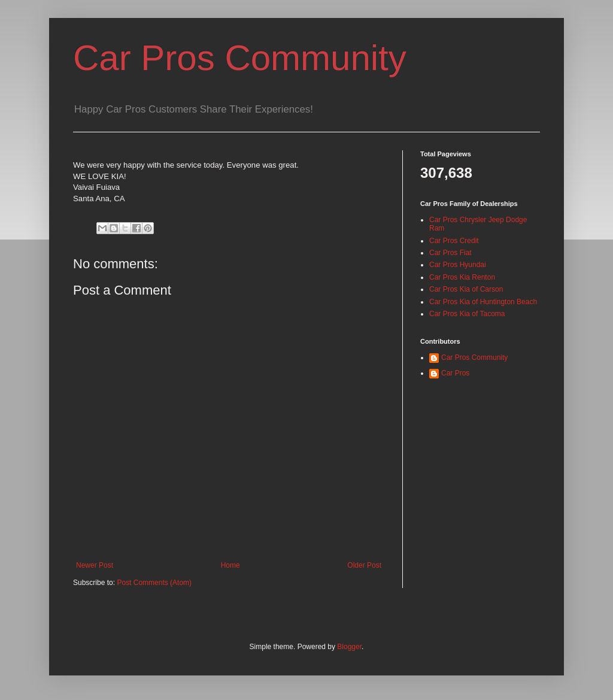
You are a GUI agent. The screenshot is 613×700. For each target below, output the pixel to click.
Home (230, 565)
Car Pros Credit (454, 241)
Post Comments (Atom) (154, 583)
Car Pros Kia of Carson (466, 289)
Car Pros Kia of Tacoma (467, 314)
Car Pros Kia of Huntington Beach (483, 302)
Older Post (364, 565)
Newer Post (95, 565)
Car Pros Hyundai (458, 265)
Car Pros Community (240, 58)
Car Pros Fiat (450, 253)
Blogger (349, 647)
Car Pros (455, 373)
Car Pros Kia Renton (462, 277)
